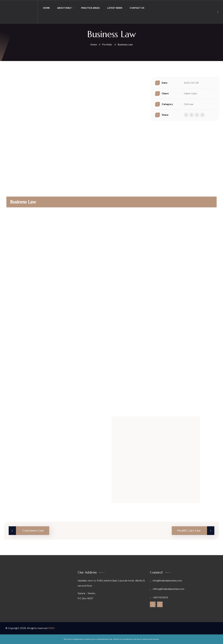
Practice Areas (90, 8)
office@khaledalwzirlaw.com (167, 589)
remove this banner (151, 639)
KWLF (51, 628)
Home (46, 8)
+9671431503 (159, 598)
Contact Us (137, 8)
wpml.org (89, 639)
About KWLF (64, 8)
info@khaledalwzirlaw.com (166, 581)
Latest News (115, 8)
